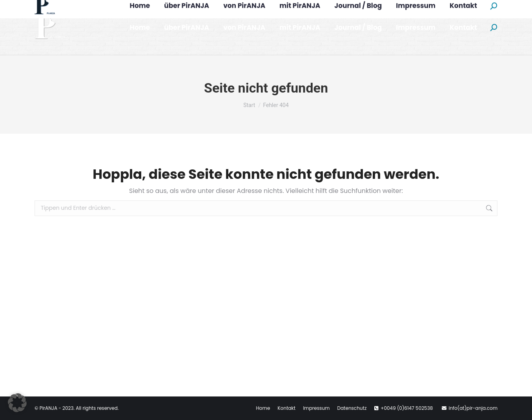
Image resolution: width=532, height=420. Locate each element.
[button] (17, 403)
